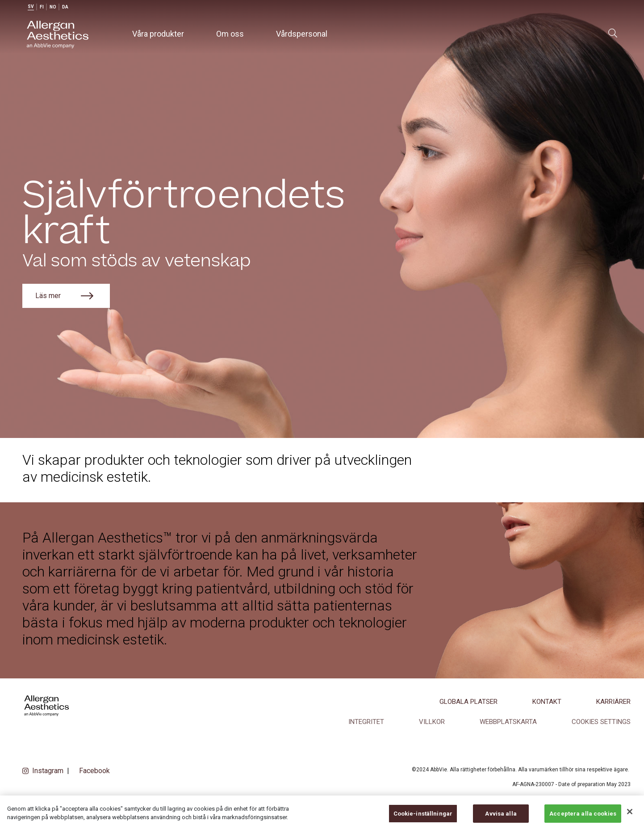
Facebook (94, 771)
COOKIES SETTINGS (601, 722)
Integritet (366, 722)
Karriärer (613, 702)
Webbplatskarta (508, 722)
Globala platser (468, 702)
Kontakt (547, 702)
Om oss (230, 34)
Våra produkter (158, 34)
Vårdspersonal (302, 34)
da (65, 7)
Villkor (432, 722)
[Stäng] (630, 818)
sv (31, 6)
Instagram (48, 771)
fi (42, 7)
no (53, 7)
